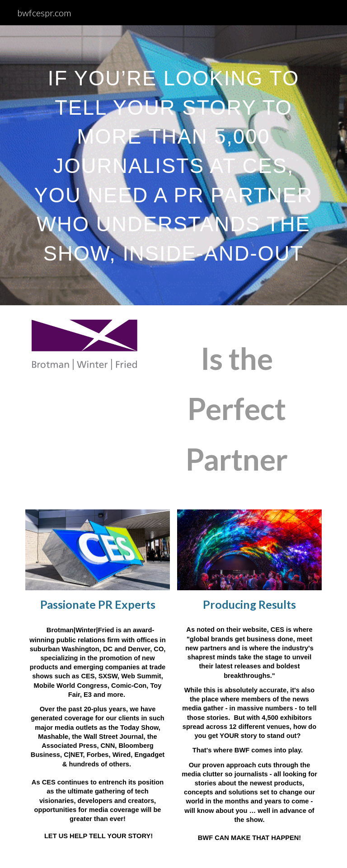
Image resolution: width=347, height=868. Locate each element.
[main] (173, 159)
